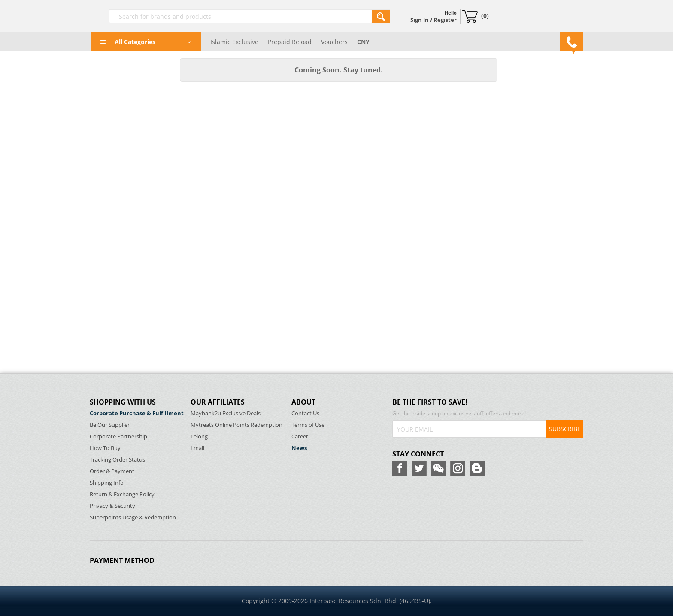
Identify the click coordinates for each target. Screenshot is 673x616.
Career (300, 436)
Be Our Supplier (110, 425)
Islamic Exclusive (234, 42)
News (299, 448)
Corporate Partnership (118, 436)
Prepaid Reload (290, 42)
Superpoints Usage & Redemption (133, 518)
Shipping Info (107, 483)
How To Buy (105, 448)
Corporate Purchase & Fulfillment (137, 413)
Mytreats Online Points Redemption (236, 425)
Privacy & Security (112, 506)
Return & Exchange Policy (122, 494)
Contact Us (305, 413)
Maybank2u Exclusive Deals (226, 413)
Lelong (199, 436)
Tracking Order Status (117, 460)
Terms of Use (308, 425)
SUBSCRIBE (565, 429)
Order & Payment (112, 471)
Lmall (197, 448)
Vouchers (334, 42)
